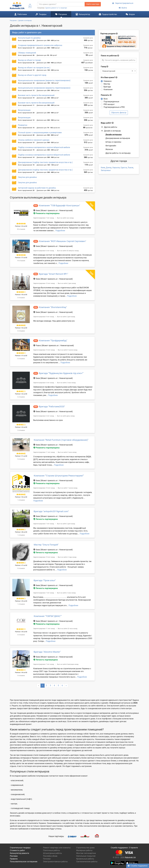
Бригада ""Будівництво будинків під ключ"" (61, 373)
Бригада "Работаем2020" (52, 407)
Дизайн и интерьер (111, 131)
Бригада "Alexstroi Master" (47, 652)
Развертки (23, 125)
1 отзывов (21, 500)
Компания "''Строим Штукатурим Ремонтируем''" (59, 476)
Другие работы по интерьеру (118, 153)
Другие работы (109, 127)
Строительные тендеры (20, 848)
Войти (123, 8)
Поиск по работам (109, 56)
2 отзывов (21, 430)
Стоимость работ (17, 850)
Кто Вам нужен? (109, 77)
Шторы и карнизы (113, 142)
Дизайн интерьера (113, 134)
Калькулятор (83, 14)
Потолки (47, 859)
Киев (103, 168)
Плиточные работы (52, 850)
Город (103, 67)
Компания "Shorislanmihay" (53, 307)
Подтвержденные (111, 102)
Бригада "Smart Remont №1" (54, 274)
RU (30, 7)
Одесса (124, 168)
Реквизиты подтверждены (47, 213)
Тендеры (41, 14)
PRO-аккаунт (109, 104)
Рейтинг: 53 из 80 (21, 328)
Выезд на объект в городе (29, 60)
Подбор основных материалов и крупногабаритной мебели (44, 147)
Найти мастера (93, 4)
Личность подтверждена (46, 519)
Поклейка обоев (50, 856)
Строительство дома (85, 848)
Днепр (109, 168)
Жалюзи (109, 149)
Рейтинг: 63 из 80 (21, 226)
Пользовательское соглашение (24, 862)
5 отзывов (21, 459)
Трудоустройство (108, 14)
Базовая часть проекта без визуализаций (36, 95)
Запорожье (106, 170)
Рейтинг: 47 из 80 (21, 356)
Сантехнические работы (87, 862)
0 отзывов (21, 298)
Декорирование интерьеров (118, 138)
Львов (130, 168)
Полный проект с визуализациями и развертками (40, 133)
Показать (106, 95)
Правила (14, 859)
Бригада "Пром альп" (45, 580)
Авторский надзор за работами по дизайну (37, 188)
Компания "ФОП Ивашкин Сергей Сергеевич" (63, 241)
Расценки (61, 14)
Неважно (108, 81)
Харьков (116, 168)
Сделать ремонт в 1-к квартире (56, 8)
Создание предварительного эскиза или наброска (40, 45)
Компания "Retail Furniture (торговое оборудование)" (61, 440)
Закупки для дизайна (27, 177)
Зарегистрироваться (123, 3)
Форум (130, 14)
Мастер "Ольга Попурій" (46, 545)
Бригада (107, 87)
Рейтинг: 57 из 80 (21, 258)
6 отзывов (21, 397)
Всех (106, 99)
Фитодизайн (111, 146)
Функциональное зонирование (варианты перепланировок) (44, 80)
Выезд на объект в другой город (32, 75)
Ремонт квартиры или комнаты (57, 848)
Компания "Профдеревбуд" (53, 341)
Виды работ (106, 123)
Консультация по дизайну (29, 38)
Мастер (107, 84)
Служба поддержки (138, 866)
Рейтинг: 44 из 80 (21, 632)
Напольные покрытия (86, 856)
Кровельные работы (85, 859)
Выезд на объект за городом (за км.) (34, 68)
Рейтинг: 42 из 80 (21, 394)
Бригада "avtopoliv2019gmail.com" (51, 511)
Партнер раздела (108, 34)
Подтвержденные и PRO (114, 107)
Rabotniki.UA (130, 858)
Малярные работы (84, 850)
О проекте (133, 848)
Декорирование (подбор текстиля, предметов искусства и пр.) (45, 162)
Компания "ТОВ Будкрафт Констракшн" (59, 205)
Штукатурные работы (52, 853)
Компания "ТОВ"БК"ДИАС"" (48, 616)
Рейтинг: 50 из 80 (21, 497)
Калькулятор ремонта (19, 853)
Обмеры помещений (27, 53)
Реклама (14, 856)
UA (30, 4)
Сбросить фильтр (119, 113)
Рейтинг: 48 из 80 (21, 532)
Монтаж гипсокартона (86, 853)
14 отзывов (21, 261)
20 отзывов (21, 229)
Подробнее (60, 231)
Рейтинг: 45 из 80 (21, 295)
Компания (108, 89)
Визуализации (24, 110)
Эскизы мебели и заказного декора (34, 140)
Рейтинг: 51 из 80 (21, 456)
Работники (21, 14)
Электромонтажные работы (55, 862)
